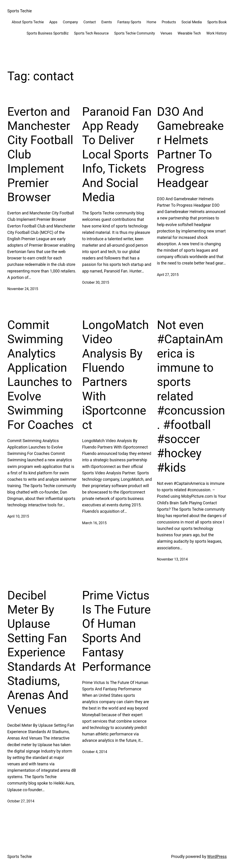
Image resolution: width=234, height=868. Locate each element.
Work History (217, 33)
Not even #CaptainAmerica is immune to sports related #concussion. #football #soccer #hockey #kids (191, 396)
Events (106, 22)
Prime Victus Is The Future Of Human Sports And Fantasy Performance (116, 631)
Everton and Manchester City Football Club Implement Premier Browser (40, 154)
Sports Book (217, 22)
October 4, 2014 (95, 752)
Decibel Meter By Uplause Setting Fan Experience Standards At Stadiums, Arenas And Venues (41, 652)
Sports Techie (20, 11)
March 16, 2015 (94, 523)
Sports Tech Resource (91, 33)
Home (152, 22)
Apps (53, 22)
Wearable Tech (189, 33)
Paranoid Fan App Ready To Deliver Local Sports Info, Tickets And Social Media (117, 154)
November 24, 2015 (23, 289)
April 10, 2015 (18, 516)
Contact (90, 22)
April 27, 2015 (168, 275)
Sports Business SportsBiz (47, 33)
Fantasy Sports (129, 22)
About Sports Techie (28, 22)
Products (169, 22)
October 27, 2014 (21, 801)
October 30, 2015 (96, 283)
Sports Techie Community (134, 33)
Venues (166, 33)
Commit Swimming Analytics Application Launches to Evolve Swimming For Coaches (40, 375)
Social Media (192, 22)
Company (70, 22)
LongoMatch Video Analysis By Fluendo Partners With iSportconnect (115, 375)
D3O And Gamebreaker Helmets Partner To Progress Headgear (190, 147)
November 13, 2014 (172, 559)
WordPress (217, 857)
